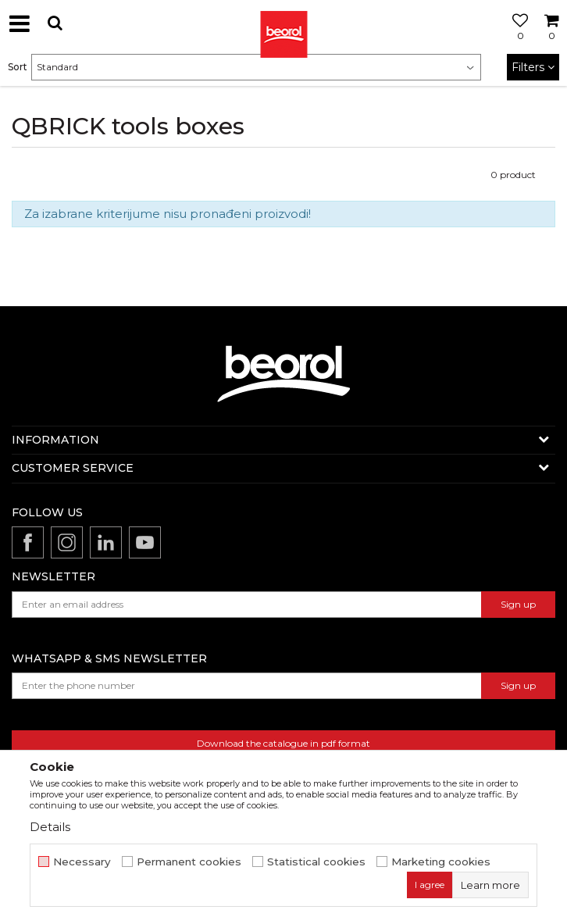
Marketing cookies (441, 862)
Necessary (82, 862)
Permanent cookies (189, 862)
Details (50, 827)
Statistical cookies (316, 862)
